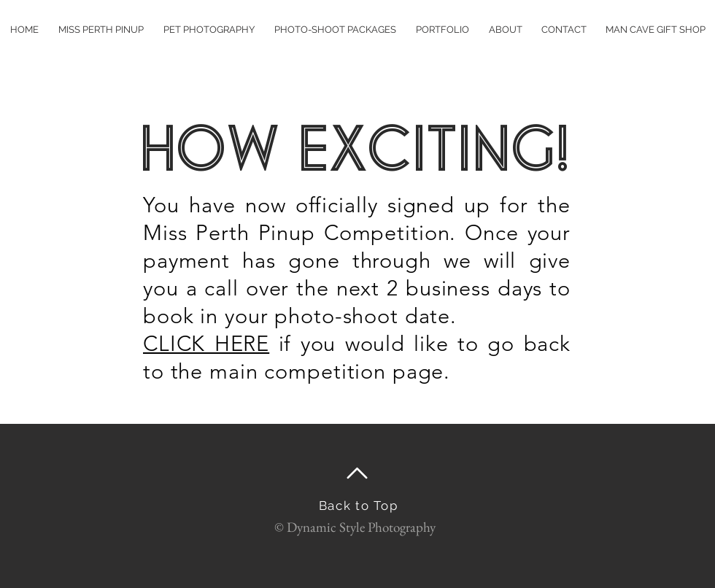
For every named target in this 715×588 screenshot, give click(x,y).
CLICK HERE (206, 343)
